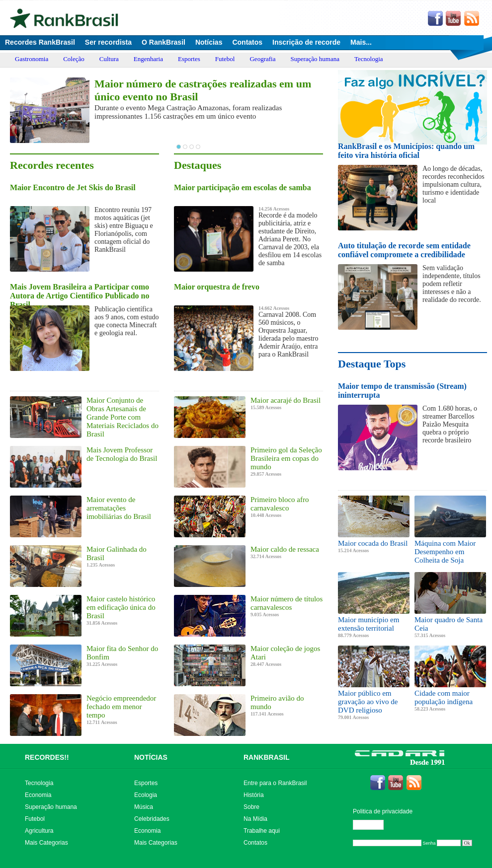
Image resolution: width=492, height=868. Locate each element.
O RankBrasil (164, 42)
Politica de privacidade (383, 811)
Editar (373, 825)
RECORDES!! (47, 757)
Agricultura (39, 831)
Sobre (251, 807)
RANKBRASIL (267, 757)
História (254, 795)
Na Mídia (255, 819)
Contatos (247, 42)
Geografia (262, 59)
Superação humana (315, 59)
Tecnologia (369, 59)
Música (144, 807)
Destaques (198, 165)
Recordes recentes (52, 165)
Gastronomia (32, 59)
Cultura (109, 59)
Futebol (225, 59)
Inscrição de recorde (306, 42)
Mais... (361, 42)
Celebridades (152, 819)
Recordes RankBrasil (40, 42)
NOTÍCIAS (151, 757)
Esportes (189, 59)
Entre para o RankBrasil (275, 783)
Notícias (209, 42)
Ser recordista (108, 42)
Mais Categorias (46, 843)
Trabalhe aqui (262, 831)
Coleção (74, 59)
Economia (38, 795)
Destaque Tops (372, 364)
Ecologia (146, 795)
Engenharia (148, 59)
